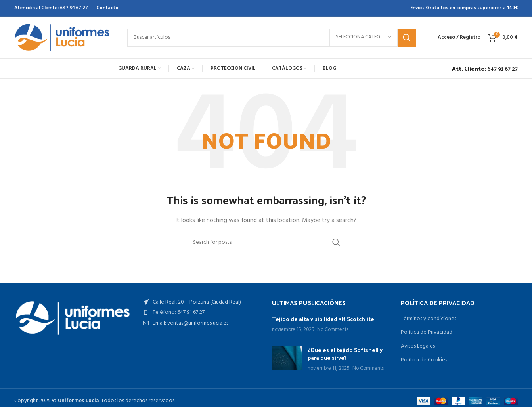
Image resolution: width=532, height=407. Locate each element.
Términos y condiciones (429, 319)
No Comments (333, 330)
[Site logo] (63, 37)
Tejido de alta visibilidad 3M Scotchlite (323, 319)
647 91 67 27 (74, 8)
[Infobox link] (483, 69)
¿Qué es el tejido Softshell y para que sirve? (345, 354)
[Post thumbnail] (287, 359)
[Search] (272, 38)
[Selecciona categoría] (364, 38)
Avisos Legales (418, 346)
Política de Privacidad (427, 332)
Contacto (107, 8)
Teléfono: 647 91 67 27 (179, 312)
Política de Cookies (424, 360)
